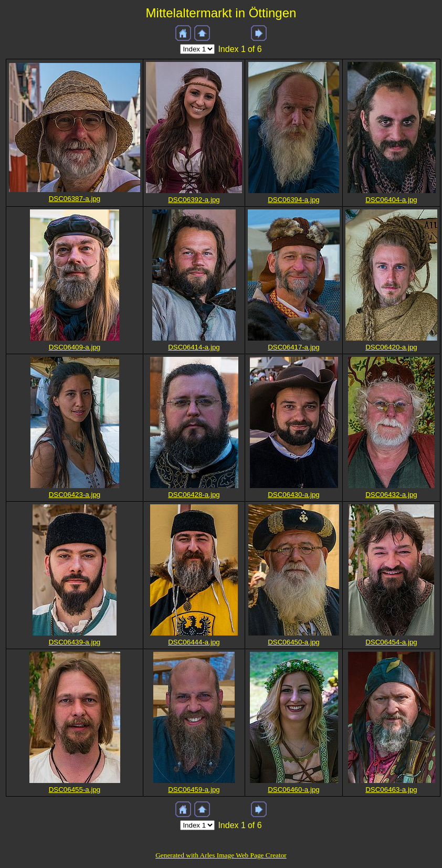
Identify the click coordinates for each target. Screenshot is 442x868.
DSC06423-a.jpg (75, 495)
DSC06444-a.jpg (194, 642)
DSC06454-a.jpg (391, 642)
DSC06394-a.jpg (294, 200)
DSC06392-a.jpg (194, 200)
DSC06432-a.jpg (391, 495)
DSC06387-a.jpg (75, 199)
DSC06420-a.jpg (391, 347)
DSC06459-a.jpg (194, 790)
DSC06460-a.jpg (294, 790)
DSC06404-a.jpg (391, 200)
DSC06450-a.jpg (294, 642)
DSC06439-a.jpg (75, 642)
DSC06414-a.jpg (194, 347)
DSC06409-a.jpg (75, 347)
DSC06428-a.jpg (194, 495)
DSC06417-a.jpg (294, 347)
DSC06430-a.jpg (294, 495)
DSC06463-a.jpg (391, 790)
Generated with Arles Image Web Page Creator (221, 855)
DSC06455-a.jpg (75, 790)
